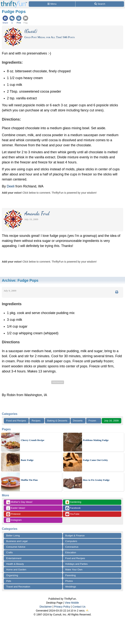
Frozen (92, 421)
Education (71, 552)
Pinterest (13, 514)
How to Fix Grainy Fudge (96, 480)
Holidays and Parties (76, 564)
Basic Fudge (27, 460)
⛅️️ (88, 611)
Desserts (78, 421)
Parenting (71, 575)
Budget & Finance (75, 536)
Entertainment (14, 558)
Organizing (12, 575)
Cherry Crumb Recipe (33, 440)
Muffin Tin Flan (29, 480)
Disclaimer (46, 607)
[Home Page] (14, 2)
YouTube (72, 514)
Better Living (13, 536)
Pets (9, 581)
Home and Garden (16, 570)
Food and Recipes (16, 421)
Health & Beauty (15, 564)
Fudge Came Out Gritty (95, 460)
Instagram (14, 520)
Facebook (73, 508)
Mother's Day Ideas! (19, 502)
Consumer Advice (16, 547)
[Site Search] (100, 4)
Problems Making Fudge (96, 440)
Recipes (36, 421)
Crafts (9, 552)
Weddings (71, 587)
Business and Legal (17, 541)
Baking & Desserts (57, 421)
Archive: (20, 280)
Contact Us (79, 607)
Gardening (73, 502)
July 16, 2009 (111, 421)
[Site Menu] (52, 4)
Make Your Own (74, 570)
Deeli (11, 186)
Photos (69, 581)
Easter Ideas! (16, 508)
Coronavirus (72, 547)
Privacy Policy (62, 607)
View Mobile (72, 603)
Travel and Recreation (18, 587)
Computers (71, 541)
